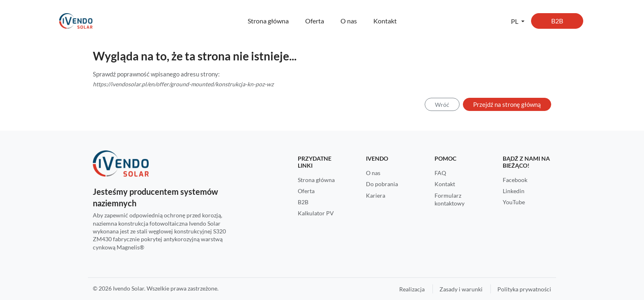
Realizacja (412, 289)
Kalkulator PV (316, 213)
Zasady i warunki (461, 289)
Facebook (515, 180)
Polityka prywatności (524, 289)
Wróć (442, 105)
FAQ (440, 173)
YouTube (514, 202)
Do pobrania (382, 184)
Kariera (376, 195)
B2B (557, 21)
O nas (349, 21)
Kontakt (385, 21)
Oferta (315, 21)
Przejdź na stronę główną (507, 104)
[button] (518, 21)
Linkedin (514, 191)
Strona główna (268, 21)
